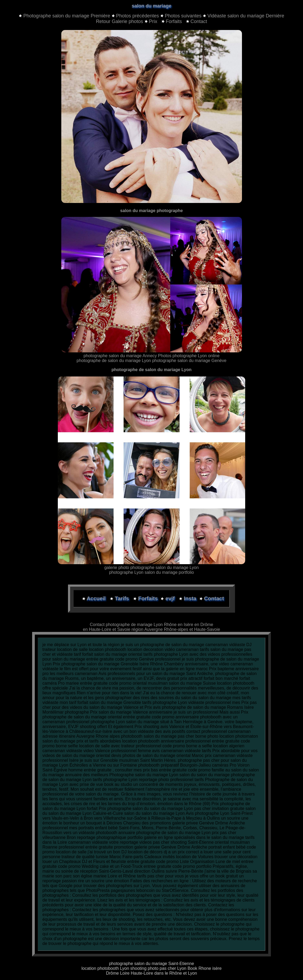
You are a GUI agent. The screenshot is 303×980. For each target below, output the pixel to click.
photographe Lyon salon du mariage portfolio (152, 572)
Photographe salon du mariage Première (67, 16)
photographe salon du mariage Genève (189, 361)
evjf (171, 598)
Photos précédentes (138, 16)
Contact (197, 21)
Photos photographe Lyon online (189, 356)
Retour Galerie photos (119, 21)
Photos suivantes (183, 16)
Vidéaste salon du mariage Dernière (246, 16)
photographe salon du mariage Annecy (120, 356)
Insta (190, 598)
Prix (152, 21)
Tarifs (123, 598)
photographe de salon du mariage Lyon (114, 361)
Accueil (97, 598)
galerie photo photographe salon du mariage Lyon (152, 568)
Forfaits (172, 21)
